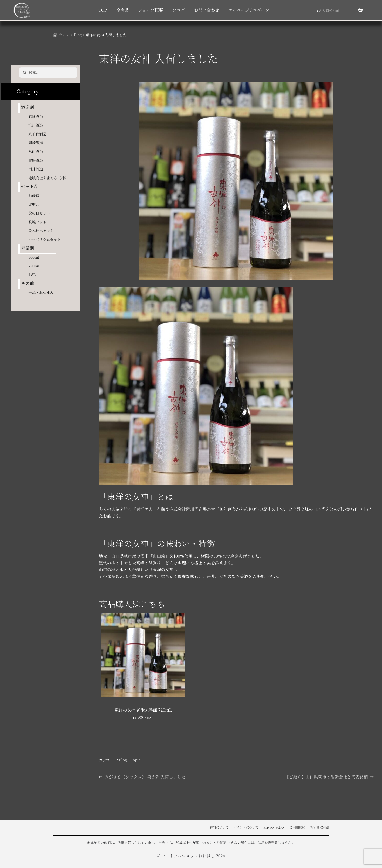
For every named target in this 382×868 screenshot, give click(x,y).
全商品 (122, 10)
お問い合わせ (207, 10)
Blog (78, 35)
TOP (103, 10)
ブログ (179, 10)
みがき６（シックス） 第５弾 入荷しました (145, 777)
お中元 (34, 204)
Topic (136, 760)
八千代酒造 (37, 134)
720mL (34, 266)
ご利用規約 (298, 827)
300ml (34, 257)
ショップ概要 (151, 10)
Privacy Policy (274, 827)
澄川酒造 (36, 125)
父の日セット (39, 213)
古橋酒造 (36, 160)
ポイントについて (246, 827)
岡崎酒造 (36, 143)
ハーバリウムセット (45, 239)
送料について (219, 827)
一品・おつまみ (41, 292)
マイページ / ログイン (249, 10)
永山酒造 (37, 151)
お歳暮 (34, 196)
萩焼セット (37, 222)
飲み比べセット (41, 231)
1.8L (32, 275)
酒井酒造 (36, 169)
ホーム (65, 35)
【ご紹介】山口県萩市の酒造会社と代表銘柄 (326, 777)
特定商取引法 (320, 827)
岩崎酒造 (36, 116)
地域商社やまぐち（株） (48, 178)
